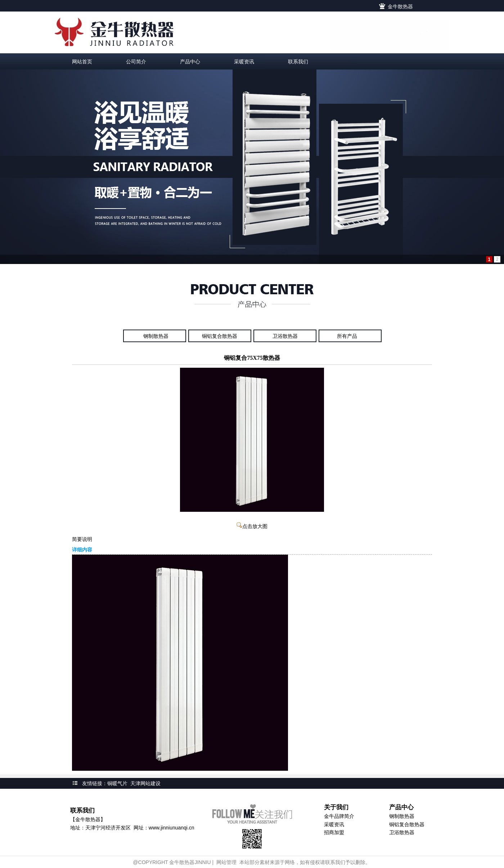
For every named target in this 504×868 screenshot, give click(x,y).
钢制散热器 (156, 336)
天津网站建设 (145, 783)
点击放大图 (252, 526)
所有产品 (347, 336)
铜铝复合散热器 (220, 336)
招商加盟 (334, 832)
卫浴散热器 (285, 336)
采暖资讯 (334, 824)
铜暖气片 (117, 783)
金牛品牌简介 (339, 816)
